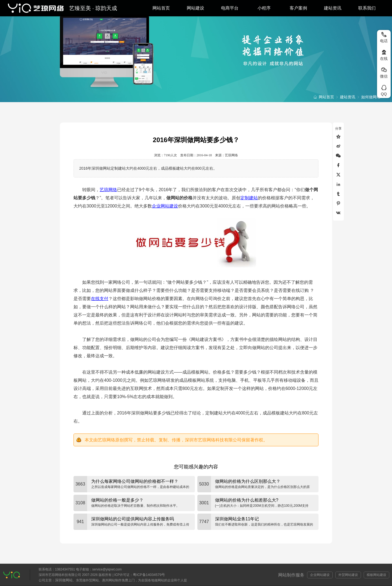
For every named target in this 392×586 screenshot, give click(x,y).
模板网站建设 (376, 575)
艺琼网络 (108, 190)
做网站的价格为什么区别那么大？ (248, 481)
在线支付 (100, 299)
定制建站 (249, 198)
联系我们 (367, 8)
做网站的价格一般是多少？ (117, 500)
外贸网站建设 (348, 575)
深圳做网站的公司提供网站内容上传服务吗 (133, 519)
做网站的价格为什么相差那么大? (247, 500)
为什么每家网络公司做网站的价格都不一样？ (135, 481)
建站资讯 (333, 8)
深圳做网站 (64, 580)
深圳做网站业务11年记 (237, 519)
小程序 (264, 8)
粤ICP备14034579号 (149, 575)
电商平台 (230, 8)
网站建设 (195, 8)
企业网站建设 (165, 206)
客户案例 (298, 8)
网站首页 (161, 8)
